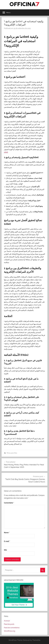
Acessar (7, 621)
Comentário (9, 503)
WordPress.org (10, 631)
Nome (7, 533)
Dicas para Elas (12, 453)
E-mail (7, 541)
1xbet (6, 152)
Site (5, 550)
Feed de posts (9, 624)
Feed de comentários (12, 628)
